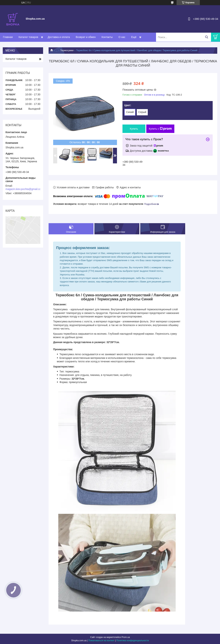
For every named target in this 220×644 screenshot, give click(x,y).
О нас (122, 37)
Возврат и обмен (86, 37)
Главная (8, 37)
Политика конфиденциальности (133, 641)
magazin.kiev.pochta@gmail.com (24, 189)
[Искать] (207, 37)
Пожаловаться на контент (101, 641)
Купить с (160, 129)
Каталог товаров (28, 37)
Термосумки (67, 50)
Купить (134, 129)
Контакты (107, 37)
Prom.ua (126, 637)
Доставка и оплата (59, 37)
